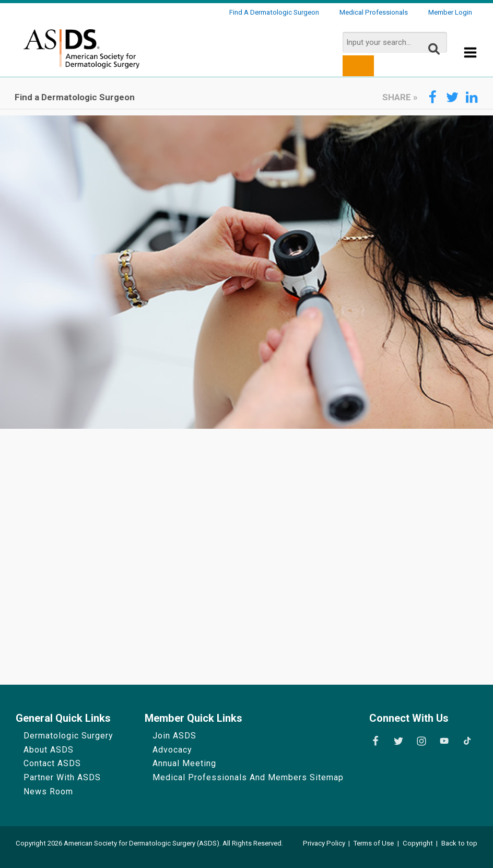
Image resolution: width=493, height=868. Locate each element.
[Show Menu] (471, 53)
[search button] (358, 66)
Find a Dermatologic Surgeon (274, 12)
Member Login (450, 12)
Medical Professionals (374, 12)
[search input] (395, 42)
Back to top (459, 843)
